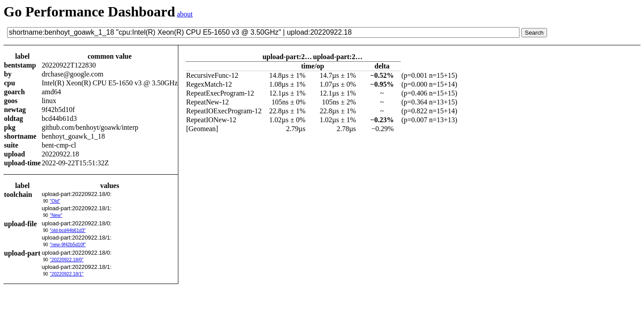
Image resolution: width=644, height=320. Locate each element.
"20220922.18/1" (67, 274)
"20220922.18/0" (67, 260)
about (185, 14)
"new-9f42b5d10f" (68, 245)
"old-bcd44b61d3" (68, 230)
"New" (56, 215)
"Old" (55, 201)
